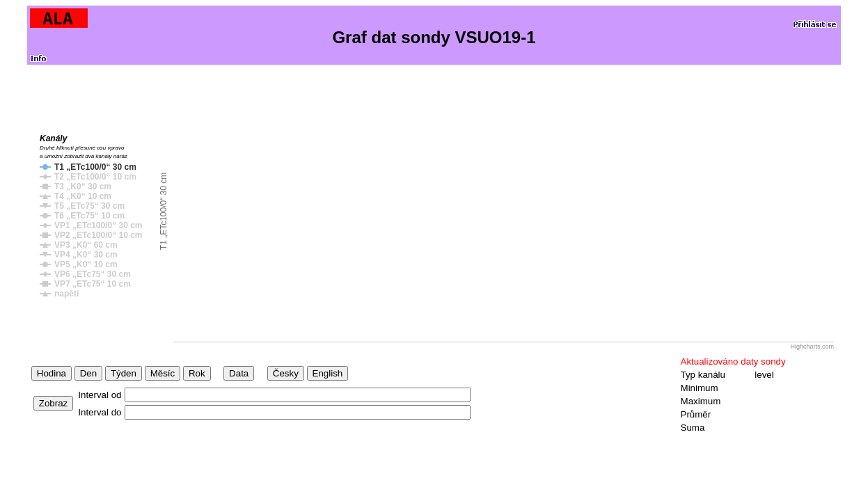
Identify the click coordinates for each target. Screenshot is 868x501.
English (328, 373)
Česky (286, 373)
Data (239, 373)
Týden (124, 373)
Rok (197, 373)
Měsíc (163, 373)
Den (88, 373)
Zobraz (53, 403)
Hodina (52, 373)
